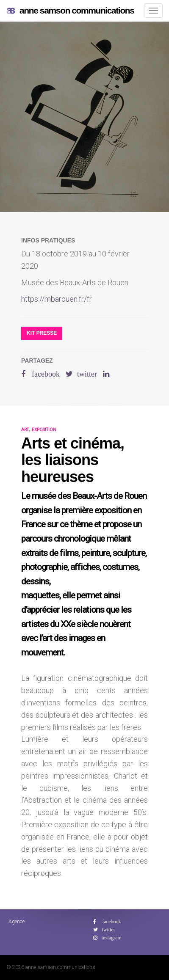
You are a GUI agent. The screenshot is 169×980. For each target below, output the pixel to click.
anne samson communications (70, 11)
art (25, 430)
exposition (44, 430)
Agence (17, 922)
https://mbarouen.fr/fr (57, 299)
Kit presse (42, 333)
